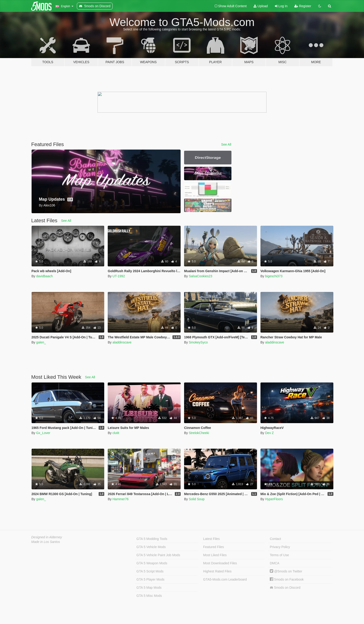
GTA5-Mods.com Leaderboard (225, 579)
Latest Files (211, 539)
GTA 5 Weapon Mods (152, 563)
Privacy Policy (280, 547)
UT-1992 (119, 276)
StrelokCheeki (199, 433)
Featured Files (213, 547)
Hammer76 (120, 499)
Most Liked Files (215, 555)
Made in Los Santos (46, 542)
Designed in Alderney (47, 537)
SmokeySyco (198, 342)
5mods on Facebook (287, 579)
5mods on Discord (285, 588)
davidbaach (45, 276)
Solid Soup (197, 499)
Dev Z (269, 433)
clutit (116, 433)
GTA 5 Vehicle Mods (151, 547)
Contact (275, 539)
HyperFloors (274, 499)
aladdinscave (122, 342)
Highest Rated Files (217, 571)
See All (226, 144)
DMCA (275, 563)
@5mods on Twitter (286, 571)
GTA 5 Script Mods (150, 571)
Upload (261, 6)
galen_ (41, 342)
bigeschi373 (274, 276)
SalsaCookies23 (200, 276)
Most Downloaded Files (220, 563)
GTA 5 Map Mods (149, 588)
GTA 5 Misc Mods (149, 596)
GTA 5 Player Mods (150, 579)
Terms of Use (279, 555)
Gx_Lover (43, 433)
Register (303, 6)
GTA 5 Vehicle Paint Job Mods (158, 555)
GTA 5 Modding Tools (152, 539)
